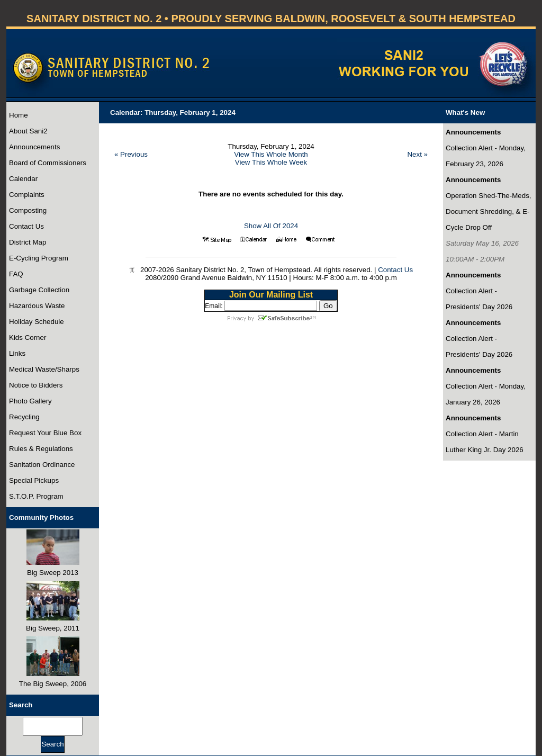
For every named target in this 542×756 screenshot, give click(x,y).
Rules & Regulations (41, 449)
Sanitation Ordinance (42, 465)
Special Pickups (34, 480)
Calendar (23, 179)
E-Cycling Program (39, 258)
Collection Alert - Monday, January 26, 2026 (486, 394)
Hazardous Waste (37, 306)
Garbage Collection (39, 290)
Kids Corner (28, 337)
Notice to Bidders (36, 385)
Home (19, 115)
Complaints (27, 195)
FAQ (16, 274)
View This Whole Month (271, 154)
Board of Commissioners (48, 163)
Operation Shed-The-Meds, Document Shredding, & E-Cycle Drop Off (489, 211)
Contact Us (26, 226)
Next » (417, 154)
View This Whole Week (271, 162)
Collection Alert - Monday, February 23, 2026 (486, 156)
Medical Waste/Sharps (44, 369)
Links (17, 353)
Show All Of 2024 (271, 226)
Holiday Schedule (37, 322)
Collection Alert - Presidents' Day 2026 (479, 299)
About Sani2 (28, 131)
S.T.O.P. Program (36, 496)
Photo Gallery (30, 401)
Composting (28, 210)
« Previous (131, 154)
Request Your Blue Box (45, 433)
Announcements (34, 147)
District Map (28, 242)
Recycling (24, 417)
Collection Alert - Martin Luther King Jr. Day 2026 (485, 442)
